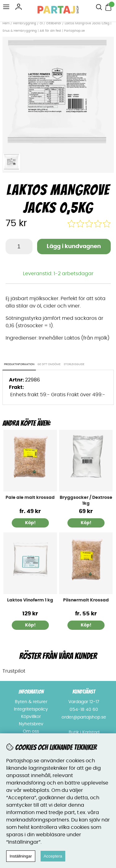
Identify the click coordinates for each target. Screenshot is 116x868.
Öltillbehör (54, 23)
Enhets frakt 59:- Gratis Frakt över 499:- (58, 395)
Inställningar (21, 856)
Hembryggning (25, 23)
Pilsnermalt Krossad (86, 600)
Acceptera (53, 856)
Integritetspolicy (31, 709)
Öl (41, 23)
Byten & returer (31, 702)
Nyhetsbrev (31, 724)
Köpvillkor (31, 717)
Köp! (30, 523)
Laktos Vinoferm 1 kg (30, 600)
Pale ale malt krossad (30, 498)
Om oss (31, 731)
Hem (6, 23)
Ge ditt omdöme (49, 364)
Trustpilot (14, 671)
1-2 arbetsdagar (73, 274)
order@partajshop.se (84, 717)
